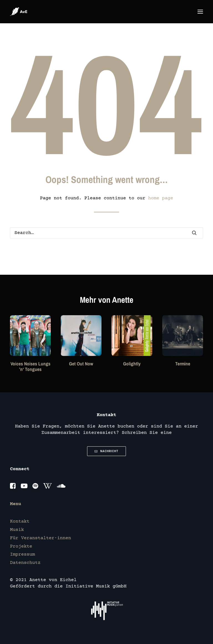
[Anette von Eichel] (19, 12)
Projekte (21, 547)
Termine (183, 364)
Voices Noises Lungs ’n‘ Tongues (31, 366)
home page (161, 198)
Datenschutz (25, 563)
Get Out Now (81, 364)
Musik (17, 530)
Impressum (22, 555)
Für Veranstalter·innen (40, 538)
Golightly (132, 364)
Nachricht (106, 451)
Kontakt (20, 522)
